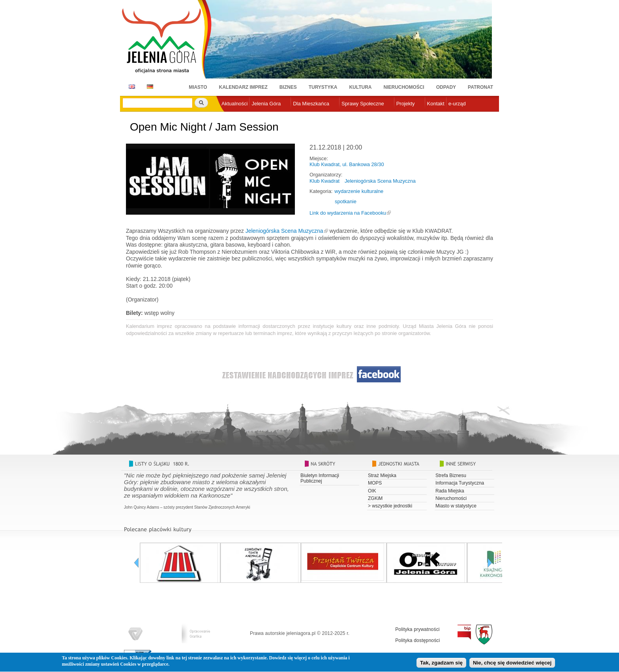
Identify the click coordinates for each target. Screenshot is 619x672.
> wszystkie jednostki (390, 506)
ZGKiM (375, 498)
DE (149, 87)
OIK (372, 491)
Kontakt (436, 104)
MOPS (375, 483)
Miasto (198, 87)
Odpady (446, 87)
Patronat (480, 87)
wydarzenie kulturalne (359, 191)
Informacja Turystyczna (460, 483)
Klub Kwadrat (325, 181)
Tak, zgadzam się (441, 664)
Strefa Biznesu (451, 475)
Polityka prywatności (417, 629)
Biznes (288, 87)
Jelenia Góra (266, 104)
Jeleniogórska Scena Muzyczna (380, 181)
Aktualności (234, 104)
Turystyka (323, 87)
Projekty (406, 104)
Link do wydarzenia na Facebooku (348, 213)
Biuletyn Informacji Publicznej (320, 478)
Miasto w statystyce (456, 506)
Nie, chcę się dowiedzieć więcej (512, 664)
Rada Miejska (450, 491)
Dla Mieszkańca (311, 104)
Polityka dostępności (417, 640)
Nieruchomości (404, 87)
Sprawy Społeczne (363, 104)
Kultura (360, 87)
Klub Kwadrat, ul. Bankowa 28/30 (347, 164)
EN (130, 87)
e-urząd (457, 104)
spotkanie (346, 201)
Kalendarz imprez (243, 87)
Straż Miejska (382, 475)
